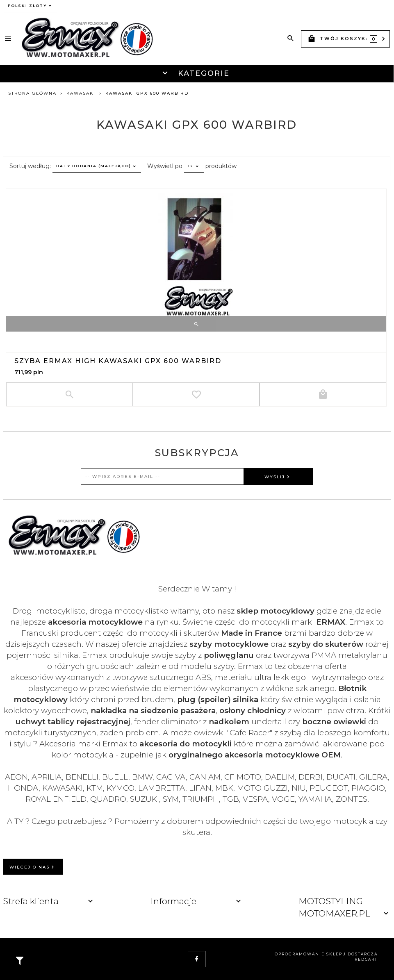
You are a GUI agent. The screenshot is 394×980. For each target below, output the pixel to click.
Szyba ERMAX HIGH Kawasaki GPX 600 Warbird (118, 361)
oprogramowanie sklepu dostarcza (326, 954)
